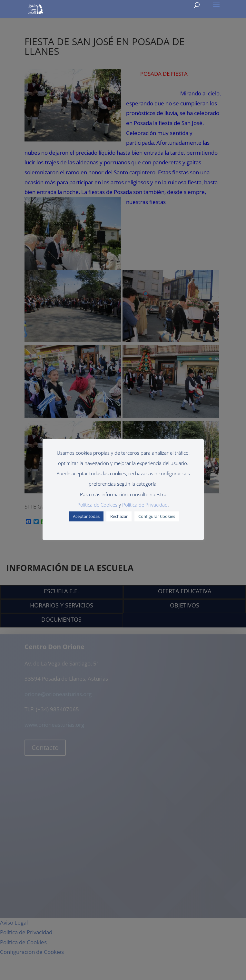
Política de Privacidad (145, 505)
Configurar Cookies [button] (157, 516)
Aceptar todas (86, 516)
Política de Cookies (97, 505)
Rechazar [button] (119, 516)
